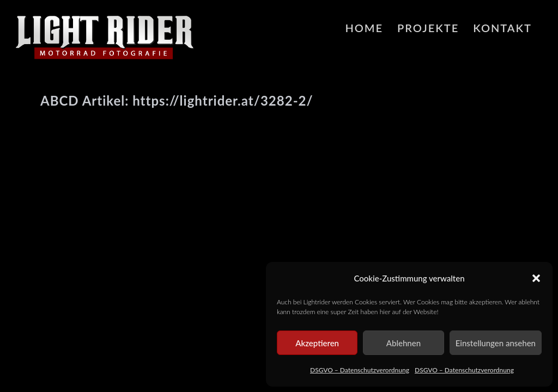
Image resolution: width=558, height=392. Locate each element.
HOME (364, 28)
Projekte (428, 28)
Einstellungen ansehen (496, 343)
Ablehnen (404, 343)
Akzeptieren (317, 343)
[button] (536, 278)
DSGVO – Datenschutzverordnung (360, 370)
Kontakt (502, 28)
